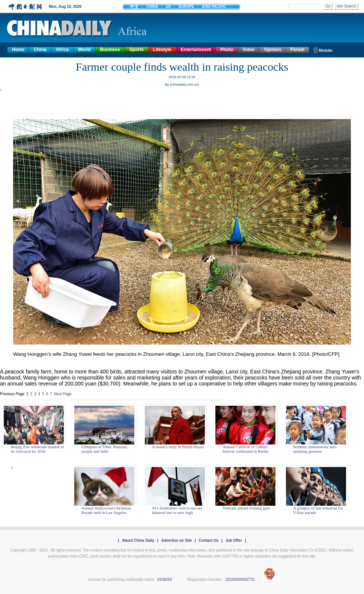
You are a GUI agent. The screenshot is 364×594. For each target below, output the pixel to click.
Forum (297, 50)
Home (18, 50)
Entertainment (196, 50)
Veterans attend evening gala (246, 508)
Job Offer (234, 540)
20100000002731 (240, 580)
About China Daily (138, 540)
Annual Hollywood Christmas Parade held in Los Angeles (106, 510)
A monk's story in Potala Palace (178, 447)
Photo (227, 50)
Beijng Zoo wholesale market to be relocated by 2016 (37, 449)
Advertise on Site (176, 540)
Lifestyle (162, 50)
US (168, 7)
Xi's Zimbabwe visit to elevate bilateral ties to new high (177, 510)
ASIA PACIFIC (214, 7)
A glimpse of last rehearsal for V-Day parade (318, 510)
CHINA (152, 7)
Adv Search (346, 6)
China (40, 50)
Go (328, 6)
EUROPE (186, 7)
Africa (62, 50)
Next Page (63, 394)
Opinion (273, 50)
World (84, 50)
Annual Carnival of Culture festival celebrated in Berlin (245, 449)
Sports (137, 50)
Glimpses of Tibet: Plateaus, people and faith (105, 449)
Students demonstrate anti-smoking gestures (315, 449)
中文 (134, 7)
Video (248, 50)
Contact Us (208, 540)
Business (110, 50)
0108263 (165, 580)
